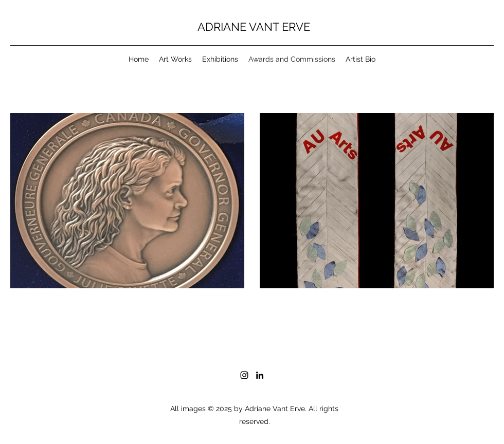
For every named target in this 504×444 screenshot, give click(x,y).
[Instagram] (244, 375)
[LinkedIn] (260, 375)
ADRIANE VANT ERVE (254, 27)
